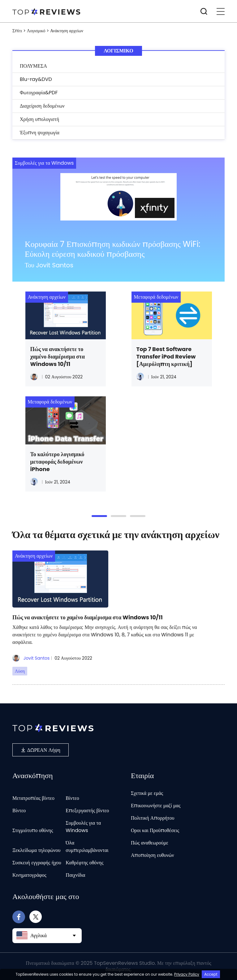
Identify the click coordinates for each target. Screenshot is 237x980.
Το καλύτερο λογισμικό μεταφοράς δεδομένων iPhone (57, 462)
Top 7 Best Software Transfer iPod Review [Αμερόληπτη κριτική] (166, 357)
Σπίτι (17, 31)
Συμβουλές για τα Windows (44, 163)
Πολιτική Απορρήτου (153, 818)
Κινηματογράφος (29, 875)
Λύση (20, 671)
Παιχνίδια (75, 875)
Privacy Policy (187, 974)
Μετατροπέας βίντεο (33, 798)
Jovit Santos (31, 658)
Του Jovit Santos (49, 265)
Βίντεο (72, 798)
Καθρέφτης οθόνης (84, 863)
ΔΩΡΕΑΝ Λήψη (41, 750)
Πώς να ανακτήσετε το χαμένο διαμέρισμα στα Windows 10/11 (58, 357)
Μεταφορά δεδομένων (156, 297)
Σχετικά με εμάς (147, 793)
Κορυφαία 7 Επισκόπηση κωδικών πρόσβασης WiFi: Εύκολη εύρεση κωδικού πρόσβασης (112, 249)
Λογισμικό (36, 31)
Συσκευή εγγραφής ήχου (37, 863)
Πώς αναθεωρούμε (150, 843)
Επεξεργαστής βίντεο (87, 811)
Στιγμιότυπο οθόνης (33, 830)
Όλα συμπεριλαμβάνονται (87, 846)
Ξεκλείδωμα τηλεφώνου (36, 850)
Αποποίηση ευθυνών (152, 855)
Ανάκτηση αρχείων (47, 297)
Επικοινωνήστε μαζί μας (156, 806)
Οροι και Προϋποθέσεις (155, 830)
